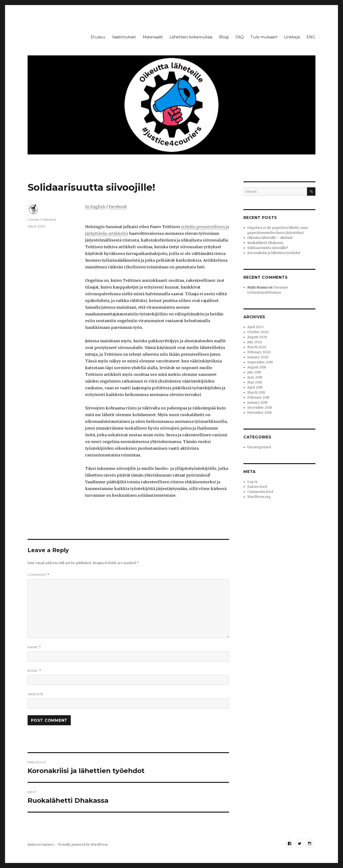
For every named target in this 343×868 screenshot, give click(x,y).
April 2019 (255, 387)
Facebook (118, 207)
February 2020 (259, 352)
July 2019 (254, 372)
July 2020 (255, 342)
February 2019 (258, 398)
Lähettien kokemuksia (191, 37)
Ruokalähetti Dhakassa (265, 243)
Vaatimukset (124, 37)
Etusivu (98, 37)
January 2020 (258, 357)
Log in (252, 482)
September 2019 (260, 362)
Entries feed (257, 487)
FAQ (240, 37)
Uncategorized (259, 447)
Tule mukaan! (264, 37)
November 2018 (259, 413)
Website (35, 694)
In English (95, 207)
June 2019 (255, 377)
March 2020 (257, 347)
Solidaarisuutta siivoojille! (267, 248)
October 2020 (258, 332)
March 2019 (256, 393)
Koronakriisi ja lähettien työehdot (274, 253)
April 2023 (255, 327)
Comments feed (260, 492)
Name (34, 647)
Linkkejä (292, 37)
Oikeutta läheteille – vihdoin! (270, 238)
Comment (38, 575)
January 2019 (257, 403)
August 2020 (257, 337)
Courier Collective (42, 219)
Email (34, 671)
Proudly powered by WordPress (83, 845)
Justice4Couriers (41, 845)
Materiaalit (153, 37)
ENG (311, 37)
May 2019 (255, 382)
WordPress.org (259, 497)
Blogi (224, 37)
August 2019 (257, 367)
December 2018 (260, 408)
